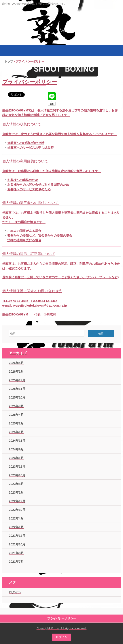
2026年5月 (16, 363)
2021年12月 (17, 536)
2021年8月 (16, 553)
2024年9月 (16, 449)
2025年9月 (16, 406)
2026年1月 (16, 372)
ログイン (15, 592)
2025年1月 (16, 432)
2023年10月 (17, 475)
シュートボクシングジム (62, 29)
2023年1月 (16, 492)
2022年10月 (17, 510)
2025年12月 (17, 380)
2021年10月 (17, 544)
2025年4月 (16, 415)
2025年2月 (16, 423)
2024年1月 (16, 458)
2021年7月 (16, 562)
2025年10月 (17, 397)
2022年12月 (17, 501)
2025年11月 (17, 389)
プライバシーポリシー (62, 618)
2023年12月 (17, 467)
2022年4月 (16, 518)
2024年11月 (17, 441)
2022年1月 (16, 527)
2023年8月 (16, 484)
